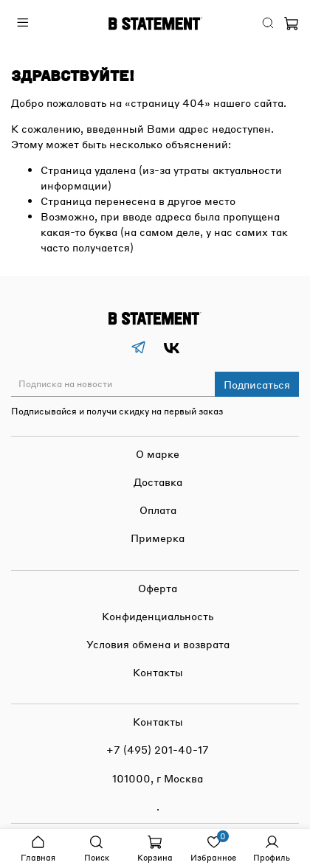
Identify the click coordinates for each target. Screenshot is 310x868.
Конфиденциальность (158, 616)
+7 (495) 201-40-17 (158, 749)
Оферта (158, 588)
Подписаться (257, 384)
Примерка (158, 538)
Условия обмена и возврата (158, 644)
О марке (158, 454)
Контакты (158, 672)
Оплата (158, 510)
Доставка (158, 482)
